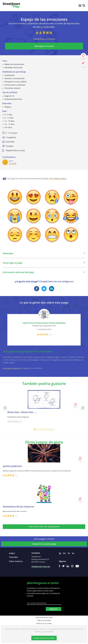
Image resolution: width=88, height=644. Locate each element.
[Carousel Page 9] (48, 429)
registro (16, 368)
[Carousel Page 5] (41, 429)
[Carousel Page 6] (43, 429)
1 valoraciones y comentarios (44, 39)
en (64, 553)
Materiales (44, 253)
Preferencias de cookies (44, 623)
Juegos (12, 553)
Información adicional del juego (44, 272)
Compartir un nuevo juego (44, 544)
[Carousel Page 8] (47, 429)
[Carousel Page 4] (40, 429)
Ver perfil (13, 164)
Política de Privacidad (44, 620)
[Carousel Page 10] (50, 429)
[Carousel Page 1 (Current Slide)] (35, 429)
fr (69, 553)
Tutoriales (13, 557)
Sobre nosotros (16, 561)
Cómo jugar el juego (44, 263)
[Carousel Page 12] (53, 429)
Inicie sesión (7, 368)
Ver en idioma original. (58, 178)
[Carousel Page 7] (45, 429)
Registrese (54, 609)
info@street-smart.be (41, 567)
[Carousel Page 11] (52, 429)
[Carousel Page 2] (36, 429)
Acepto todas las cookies (44, 638)
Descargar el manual (44, 46)
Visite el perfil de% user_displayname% (44, 527)
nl (73, 553)
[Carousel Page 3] (38, 429)
